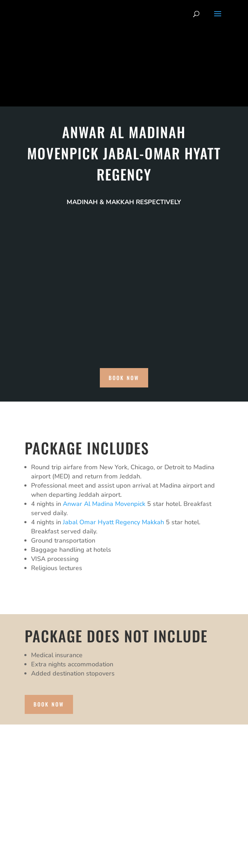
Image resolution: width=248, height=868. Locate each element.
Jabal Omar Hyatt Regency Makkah (113, 522)
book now (124, 378)
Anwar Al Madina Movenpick (104, 504)
